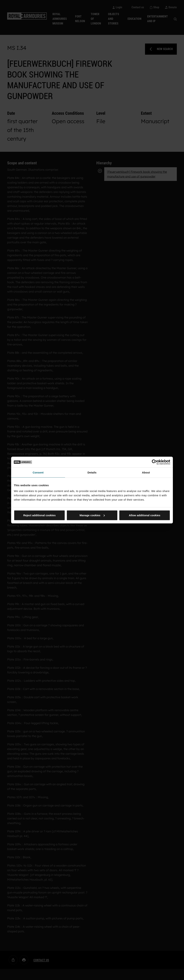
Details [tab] (92, 472)
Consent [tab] (38, 472)
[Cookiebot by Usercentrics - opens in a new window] (154, 462)
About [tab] (146, 472)
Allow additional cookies (145, 515)
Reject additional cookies (39, 515)
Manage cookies (92, 515)
